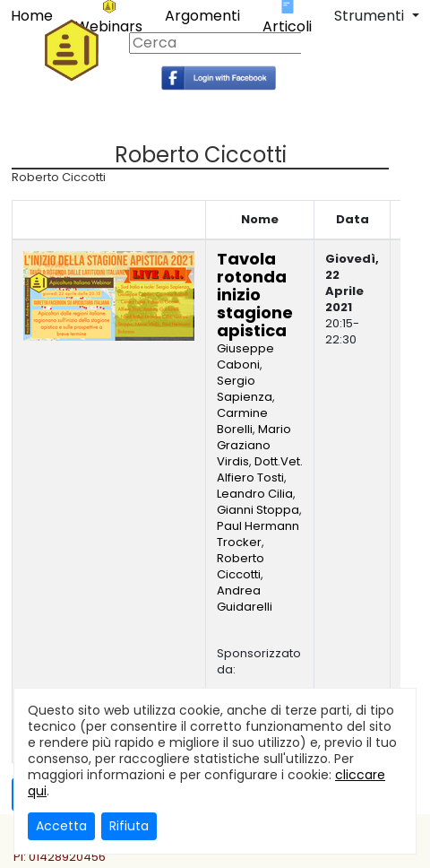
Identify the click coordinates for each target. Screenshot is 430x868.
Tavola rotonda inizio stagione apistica (255, 295)
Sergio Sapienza (245, 389)
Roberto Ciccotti (241, 566)
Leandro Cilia (255, 494)
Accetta (61, 826)
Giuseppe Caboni (245, 356)
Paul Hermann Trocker (258, 534)
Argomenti (202, 16)
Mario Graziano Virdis (254, 445)
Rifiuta (129, 826)
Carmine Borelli (242, 421)
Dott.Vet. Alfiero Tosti (260, 469)
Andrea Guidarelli (245, 599)
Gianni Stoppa (258, 510)
